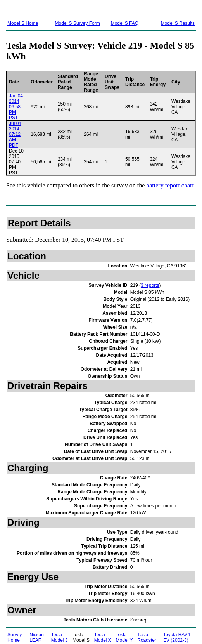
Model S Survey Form (78, 23)
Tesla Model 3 (60, 637)
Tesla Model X (103, 637)
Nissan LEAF (37, 637)
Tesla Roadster (147, 637)
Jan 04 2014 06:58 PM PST (16, 107)
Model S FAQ (125, 23)
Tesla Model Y (124, 637)
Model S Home (23, 23)
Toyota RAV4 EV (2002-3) (177, 637)
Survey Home (15, 637)
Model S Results (178, 23)
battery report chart (170, 185)
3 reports (150, 285)
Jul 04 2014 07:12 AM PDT (15, 134)
